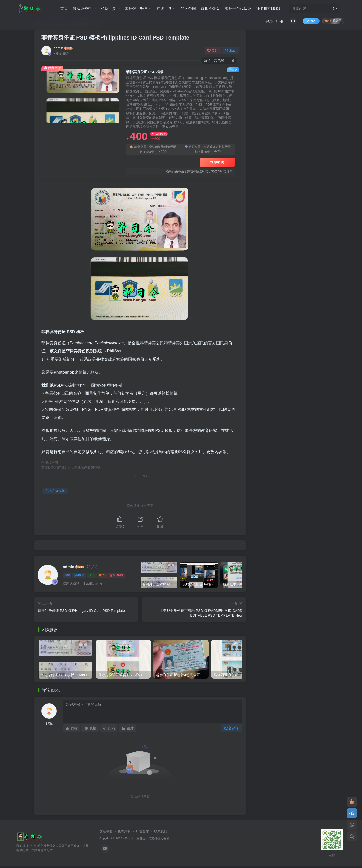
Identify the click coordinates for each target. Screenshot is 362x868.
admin (58, 48)
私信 (231, 51)
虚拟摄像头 (210, 8)
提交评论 (232, 728)
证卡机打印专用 (269, 8)
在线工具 (166, 8)
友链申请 (106, 831)
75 (102, 575)
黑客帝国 (188, 8)
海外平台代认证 (238, 8)
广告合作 (142, 831)
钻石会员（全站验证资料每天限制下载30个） (208, 150)
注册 (279, 22)
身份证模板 (55, 491)
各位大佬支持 (148, 838)
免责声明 (124, 831)
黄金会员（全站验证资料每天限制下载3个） (153, 150)
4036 (79, 575)
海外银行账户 (138, 8)
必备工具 (110, 8)
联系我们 (161, 831)
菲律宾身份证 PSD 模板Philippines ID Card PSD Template (115, 38)
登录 (269, 22)
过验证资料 (84, 8)
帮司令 (129, 838)
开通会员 (333, 21)
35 (91, 575)
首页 (64, 8)
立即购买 (217, 162)
